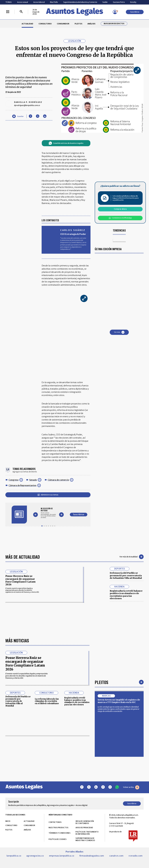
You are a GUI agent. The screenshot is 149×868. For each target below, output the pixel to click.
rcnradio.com (136, 856)
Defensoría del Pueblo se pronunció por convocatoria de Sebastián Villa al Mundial (126, 575)
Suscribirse (135, 12)
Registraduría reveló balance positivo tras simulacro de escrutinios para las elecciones (126, 595)
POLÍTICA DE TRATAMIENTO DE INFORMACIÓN (87, 833)
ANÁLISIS (91, 24)
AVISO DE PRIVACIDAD (84, 828)
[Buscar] (21, 12)
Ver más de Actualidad (132, 557)
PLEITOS (78, 24)
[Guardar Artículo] (18, 116)
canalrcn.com (116, 856)
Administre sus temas (48, 495)
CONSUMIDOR (63, 24)
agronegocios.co (35, 856)
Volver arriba (131, 787)
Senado (33, 480)
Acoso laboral (39, 2)
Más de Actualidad (23, 557)
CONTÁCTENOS (55, 822)
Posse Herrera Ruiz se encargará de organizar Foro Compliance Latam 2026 (20, 580)
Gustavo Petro (119, 2)
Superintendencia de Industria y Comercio (80, 2)
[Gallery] (48, 513)
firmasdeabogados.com (92, 856)
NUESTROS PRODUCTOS (58, 828)
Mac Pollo (54, 2)
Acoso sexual (23, 2)
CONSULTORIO (45, 24)
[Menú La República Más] (8, 12)
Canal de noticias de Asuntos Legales (66, 143)
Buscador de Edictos (114, 24)
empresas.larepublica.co (62, 856)
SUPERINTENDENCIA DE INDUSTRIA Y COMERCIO (85, 839)
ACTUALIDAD (27, 24)
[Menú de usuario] (115, 12)
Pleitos (101, 682)
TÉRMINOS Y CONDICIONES (60, 833)
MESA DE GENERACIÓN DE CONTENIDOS (85, 822)
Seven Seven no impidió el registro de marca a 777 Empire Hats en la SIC (119, 701)
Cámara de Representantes (22, 485)
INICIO (8, 821)
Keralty (133, 2)
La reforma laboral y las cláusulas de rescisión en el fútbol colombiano (47, 701)
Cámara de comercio (58, 480)
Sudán (105, 2)
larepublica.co (14, 856)
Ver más (119, 332)
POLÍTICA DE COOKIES (58, 839)
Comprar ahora (120, 209)
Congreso (14, 480)
